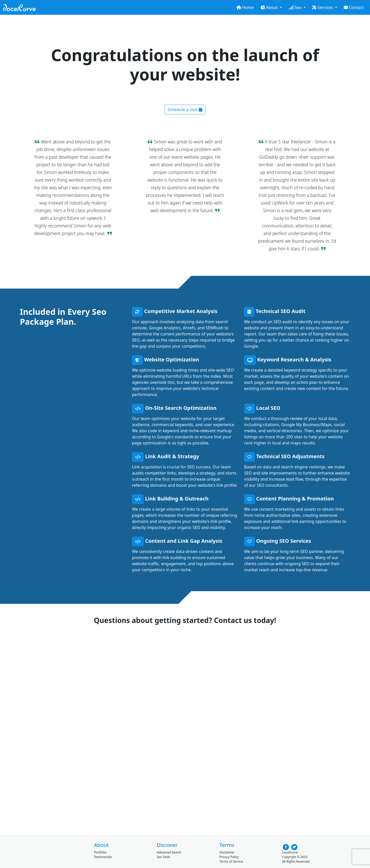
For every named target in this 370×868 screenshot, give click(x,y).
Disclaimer (227, 852)
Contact (354, 7)
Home (245, 7)
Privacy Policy (229, 857)
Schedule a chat (185, 110)
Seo (296, 7)
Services (323, 7)
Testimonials (103, 857)
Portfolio (100, 852)
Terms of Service (231, 862)
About (270, 7)
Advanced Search (169, 852)
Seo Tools (163, 857)
